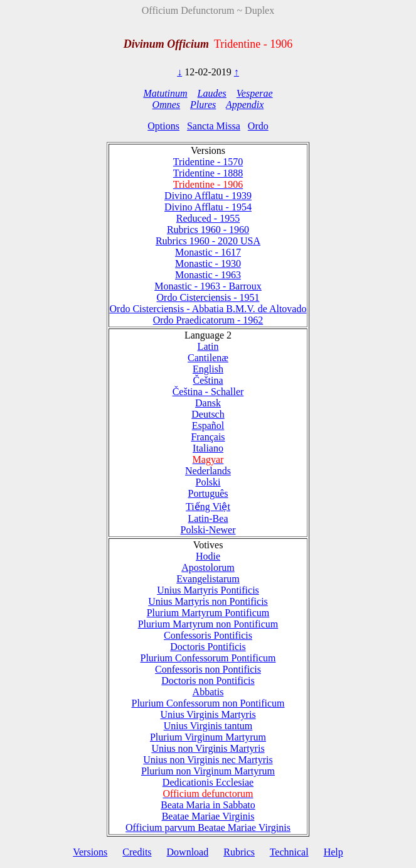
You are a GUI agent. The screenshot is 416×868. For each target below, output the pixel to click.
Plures (203, 105)
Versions (90, 852)
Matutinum (165, 93)
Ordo (258, 126)
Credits (137, 852)
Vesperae (255, 93)
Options (163, 126)
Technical (289, 852)
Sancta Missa (214, 126)
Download (188, 852)
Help (333, 852)
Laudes (212, 93)
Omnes (166, 105)
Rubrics (239, 852)
